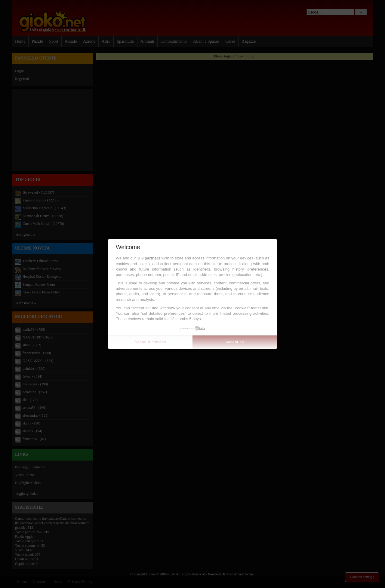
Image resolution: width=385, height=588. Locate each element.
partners (152, 258)
